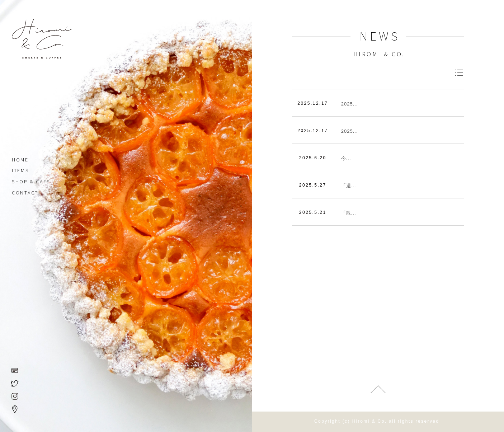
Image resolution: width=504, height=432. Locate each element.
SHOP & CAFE (31, 183)
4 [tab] (241, 200)
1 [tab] (241, 178)
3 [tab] (241, 193)
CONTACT (25, 193)
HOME (20, 161)
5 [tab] (241, 207)
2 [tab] (241, 186)
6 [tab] (241, 214)
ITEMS (20, 172)
